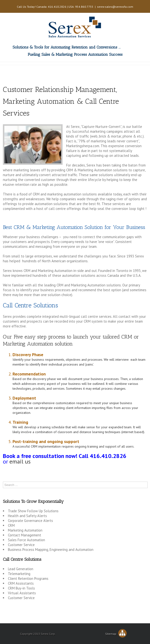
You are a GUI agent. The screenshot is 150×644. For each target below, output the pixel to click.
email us (20, 461)
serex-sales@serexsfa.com (115, 7)
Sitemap (116, 634)
